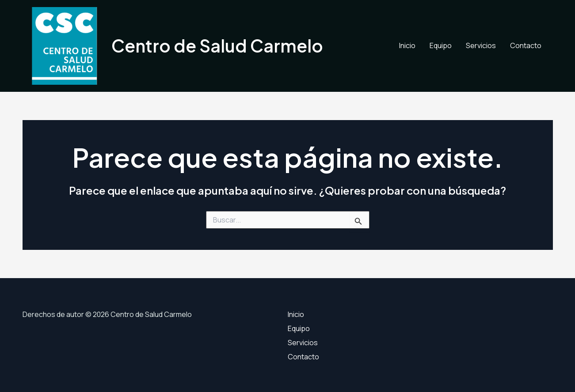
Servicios (481, 45)
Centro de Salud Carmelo (217, 46)
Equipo (441, 45)
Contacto (526, 45)
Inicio (407, 45)
